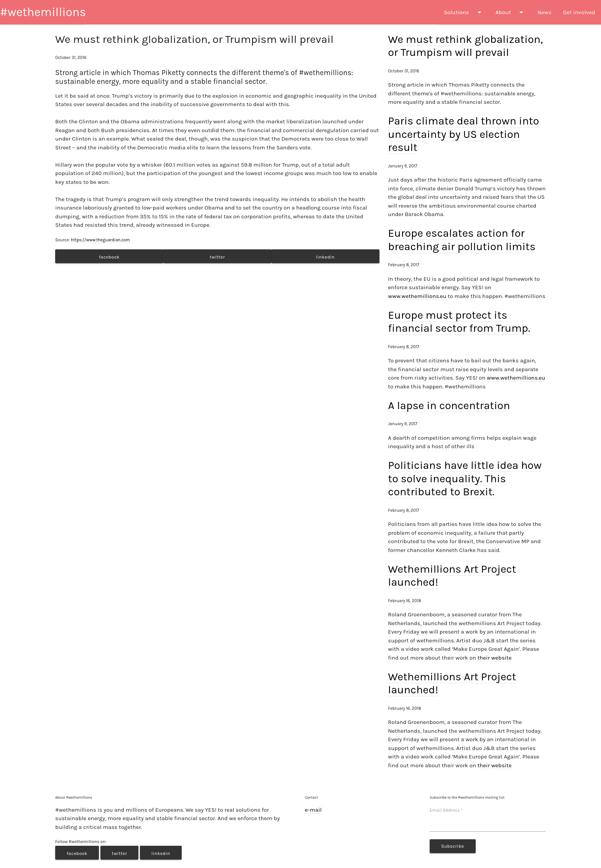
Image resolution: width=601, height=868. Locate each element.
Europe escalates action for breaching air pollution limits (462, 240)
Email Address (446, 810)
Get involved (579, 12)
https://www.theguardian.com (100, 240)
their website (495, 658)
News (544, 12)
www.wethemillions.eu (417, 296)
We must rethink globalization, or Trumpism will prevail (465, 46)
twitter (217, 257)
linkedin (325, 257)
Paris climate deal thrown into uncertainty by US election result (463, 134)
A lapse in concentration (449, 405)
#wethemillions (43, 12)
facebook (109, 257)
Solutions (464, 12)
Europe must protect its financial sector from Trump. (459, 322)
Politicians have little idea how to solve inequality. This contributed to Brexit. (465, 478)
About (511, 12)
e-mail (313, 810)
